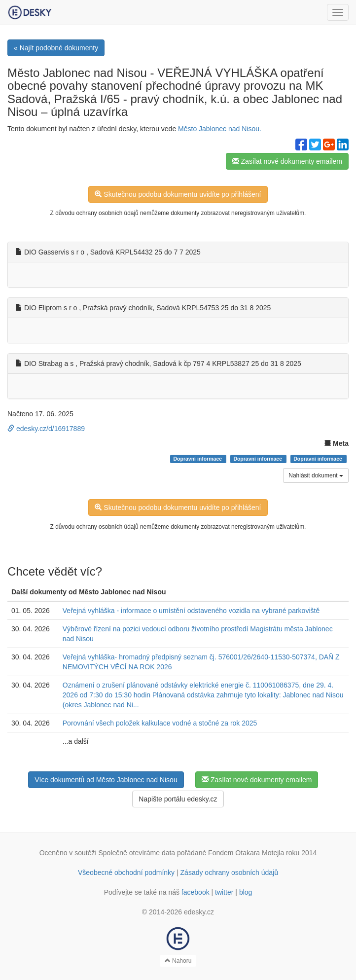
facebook (196, 892)
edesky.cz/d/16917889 (46, 429)
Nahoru (178, 961)
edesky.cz (199, 912)
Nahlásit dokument (316, 475)
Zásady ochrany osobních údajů (229, 872)
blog (246, 892)
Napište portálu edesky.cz (178, 799)
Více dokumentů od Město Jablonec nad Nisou (106, 780)
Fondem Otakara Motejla (246, 853)
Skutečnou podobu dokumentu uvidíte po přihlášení (178, 194)
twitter (224, 892)
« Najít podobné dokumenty (56, 48)
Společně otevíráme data (137, 853)
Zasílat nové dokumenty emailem (287, 161)
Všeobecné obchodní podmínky (126, 872)
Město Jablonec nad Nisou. (220, 129)
